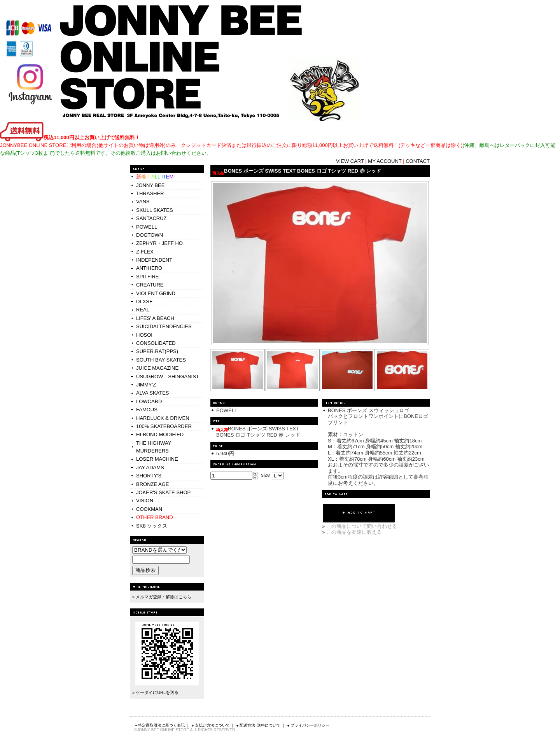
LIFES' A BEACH (155, 318)
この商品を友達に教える (354, 532)
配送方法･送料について (258, 725)
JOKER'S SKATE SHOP (163, 492)
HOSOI (144, 335)
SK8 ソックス (152, 526)
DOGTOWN (150, 235)
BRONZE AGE (153, 484)
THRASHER (150, 193)
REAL (143, 310)
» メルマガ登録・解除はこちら (162, 597)
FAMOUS (147, 410)
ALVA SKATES (153, 393)
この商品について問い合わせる (362, 526)
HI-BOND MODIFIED (160, 434)
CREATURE (150, 285)
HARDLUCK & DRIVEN (163, 418)
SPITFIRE (148, 277)
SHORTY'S (149, 476)
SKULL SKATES (155, 210)
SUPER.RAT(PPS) (157, 351)
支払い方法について (210, 725)
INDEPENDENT (154, 260)
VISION (145, 501)
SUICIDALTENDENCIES (164, 326)
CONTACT (418, 161)
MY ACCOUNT (385, 161)
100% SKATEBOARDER (164, 426)
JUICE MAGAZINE (157, 368)
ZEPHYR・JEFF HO (159, 243)
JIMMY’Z (146, 385)
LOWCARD (149, 401)
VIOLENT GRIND (156, 293)
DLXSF (144, 301)
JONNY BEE (150, 185)
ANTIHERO (149, 268)
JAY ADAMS (150, 467)
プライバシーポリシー (308, 725)
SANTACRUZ (151, 218)
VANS (143, 202)
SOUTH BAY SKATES (161, 360)
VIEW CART (350, 161)
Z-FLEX (145, 252)
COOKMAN (149, 509)
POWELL (147, 227)
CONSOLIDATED (156, 343)
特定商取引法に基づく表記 (159, 725)
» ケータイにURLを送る (155, 692)
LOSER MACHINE (157, 459)
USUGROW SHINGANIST (168, 377)
